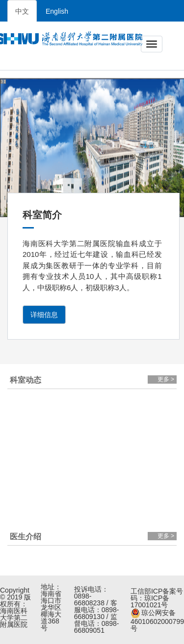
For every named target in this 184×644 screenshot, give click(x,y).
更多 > (166, 379)
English (57, 11)
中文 (22, 11)
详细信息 (44, 315)
